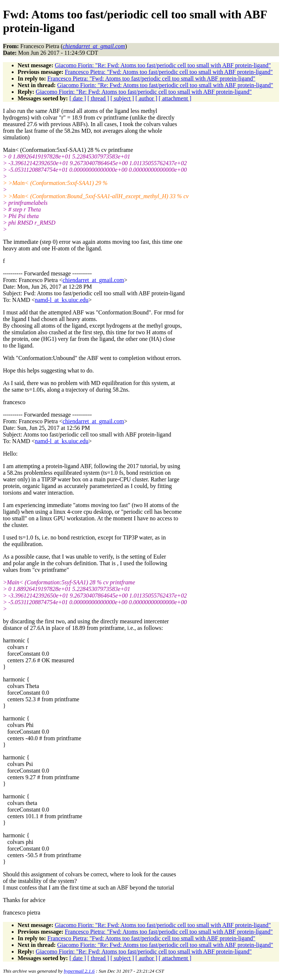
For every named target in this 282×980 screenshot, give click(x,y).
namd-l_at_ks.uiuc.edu (62, 300)
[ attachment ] (175, 98)
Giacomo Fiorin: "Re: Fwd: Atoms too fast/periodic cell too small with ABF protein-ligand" (163, 65)
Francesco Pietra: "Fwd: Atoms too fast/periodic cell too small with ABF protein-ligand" (169, 72)
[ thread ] (98, 98)
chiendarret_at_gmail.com (93, 280)
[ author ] (147, 98)
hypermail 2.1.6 (79, 971)
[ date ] (78, 98)
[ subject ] (122, 98)
